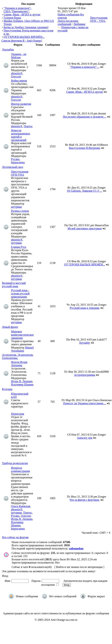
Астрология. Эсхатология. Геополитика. (18, 356)
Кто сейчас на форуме (15, 537)
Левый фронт (10, 327)
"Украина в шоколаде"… (84, 67)
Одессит (16, 77)
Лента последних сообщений (68, 22)
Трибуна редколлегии (15, 463)
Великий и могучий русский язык (14, 285)
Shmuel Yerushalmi (22, 349)
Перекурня (18, 414)
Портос (28, 126)
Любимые (79, 24)
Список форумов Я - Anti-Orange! (22, 41)
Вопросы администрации (20, 469)
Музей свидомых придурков (85, 228)
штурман (16, 207)
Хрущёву (85, 343)
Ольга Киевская (21, 506)
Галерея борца (12, 18)
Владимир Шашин (22, 384)
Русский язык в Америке (85, 308)
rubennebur (76, 548)
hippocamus (18, 162)
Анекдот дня (85, 438)
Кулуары (7, 389)
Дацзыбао (8, 49)
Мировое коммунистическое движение (22, 335)
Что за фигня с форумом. (84, 500)
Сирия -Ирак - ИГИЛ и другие (22, 14)
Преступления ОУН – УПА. (99, 19)
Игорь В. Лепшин (22, 381)
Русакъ (15, 159)
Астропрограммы (85, 375)
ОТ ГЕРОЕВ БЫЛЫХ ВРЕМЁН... (24, 37)
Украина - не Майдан (19, 56)
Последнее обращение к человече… (85, 117)
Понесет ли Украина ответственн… (84, 403)
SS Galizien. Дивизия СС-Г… (85, 191)
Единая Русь (19, 247)
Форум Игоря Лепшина (19, 364)
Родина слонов (20, 211)
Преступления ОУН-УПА (20, 173)
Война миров (19, 81)
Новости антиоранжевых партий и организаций (21, 135)
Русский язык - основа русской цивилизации (20, 293)
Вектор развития (21, 104)
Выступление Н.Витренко (85, 148)
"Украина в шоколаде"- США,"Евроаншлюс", (17, 10)
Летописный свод (13, 167)
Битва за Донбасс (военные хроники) (26, 27)
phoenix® (17, 73)
